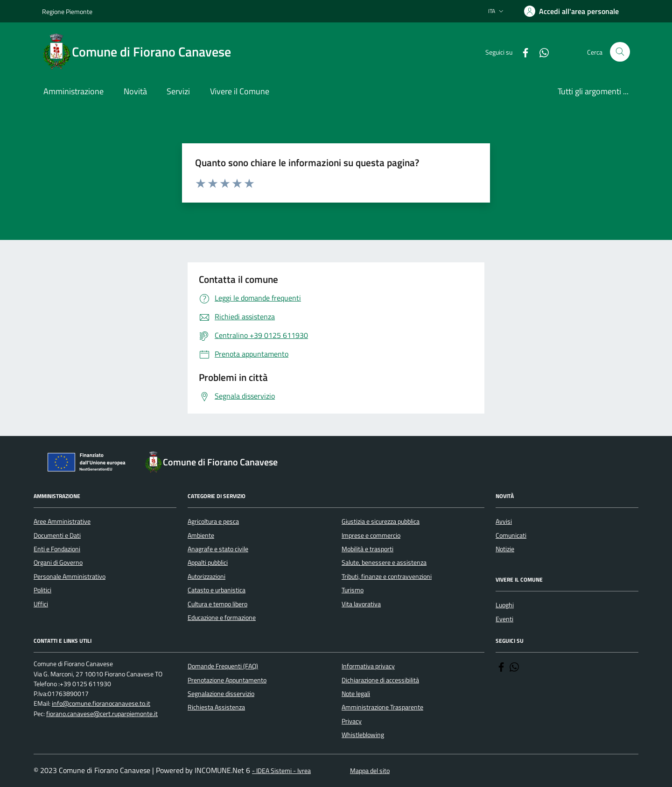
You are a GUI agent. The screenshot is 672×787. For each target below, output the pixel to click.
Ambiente (201, 535)
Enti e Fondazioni (57, 549)
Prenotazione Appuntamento (227, 680)
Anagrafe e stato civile (218, 549)
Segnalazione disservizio (221, 694)
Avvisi (504, 521)
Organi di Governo (58, 562)
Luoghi (505, 605)
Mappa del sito (370, 771)
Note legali (356, 694)
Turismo (353, 590)
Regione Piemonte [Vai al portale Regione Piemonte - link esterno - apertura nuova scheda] (67, 11)
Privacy (352, 721)
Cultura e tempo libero (217, 604)
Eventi (504, 619)
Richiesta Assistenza (216, 707)
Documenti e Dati (57, 535)
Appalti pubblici (208, 562)
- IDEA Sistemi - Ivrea (281, 771)
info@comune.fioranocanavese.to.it (101, 704)
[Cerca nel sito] (620, 52)
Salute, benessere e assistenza (384, 562)
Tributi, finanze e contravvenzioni (387, 576)
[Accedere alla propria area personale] (571, 11)
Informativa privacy (368, 666)
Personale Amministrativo (70, 576)
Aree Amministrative (62, 521)
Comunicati (511, 535)
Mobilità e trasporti (367, 549)
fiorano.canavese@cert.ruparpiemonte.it (102, 714)
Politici (42, 590)
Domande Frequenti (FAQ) (223, 666)
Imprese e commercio (371, 535)
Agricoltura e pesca (213, 521)
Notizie (505, 549)
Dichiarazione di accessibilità (380, 680)
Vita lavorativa (361, 604)
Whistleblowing (363, 735)
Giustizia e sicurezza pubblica (381, 521)
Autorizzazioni (206, 576)
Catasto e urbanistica (217, 590)
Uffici (41, 604)
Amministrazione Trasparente (382, 707)
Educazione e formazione (222, 618)
